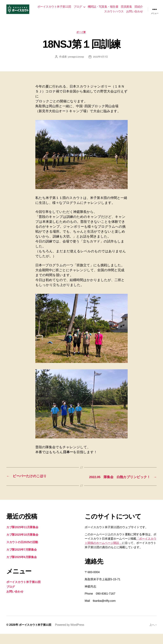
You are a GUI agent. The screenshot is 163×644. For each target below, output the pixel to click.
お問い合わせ (135, 14)
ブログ (89, 9)
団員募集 (137, 9)
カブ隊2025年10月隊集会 (22, 545)
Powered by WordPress (72, 635)
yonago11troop (76, 62)
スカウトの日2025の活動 (22, 552)
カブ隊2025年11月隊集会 (22, 537)
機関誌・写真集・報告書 (114, 9)
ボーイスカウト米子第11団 (65, 9)
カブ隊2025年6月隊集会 (22, 567)
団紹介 (97, 14)
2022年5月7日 (101, 62)
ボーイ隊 (81, 37)
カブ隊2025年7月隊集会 (22, 560)
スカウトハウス (114, 14)
